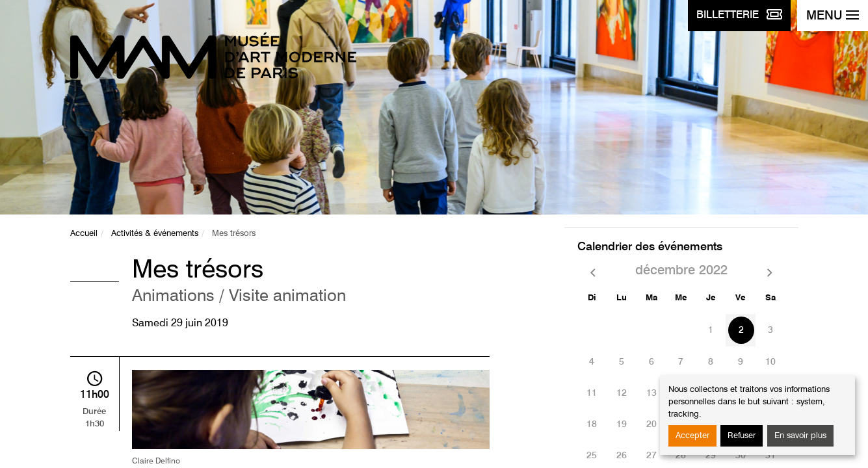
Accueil (84, 234)
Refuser (742, 436)
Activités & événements (155, 234)
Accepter (692, 436)
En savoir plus (800, 436)
